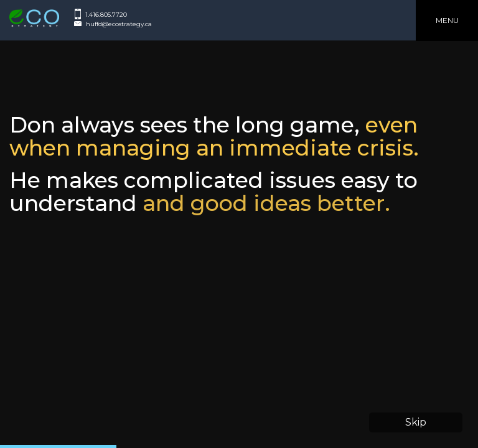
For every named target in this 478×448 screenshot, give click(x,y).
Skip (416, 422)
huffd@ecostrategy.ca (119, 24)
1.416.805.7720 (106, 15)
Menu (447, 20)
